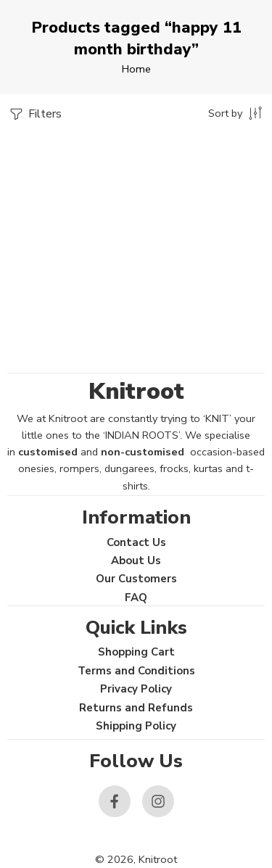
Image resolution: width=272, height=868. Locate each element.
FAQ (136, 598)
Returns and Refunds (136, 708)
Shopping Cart (136, 652)
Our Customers (136, 579)
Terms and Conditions (136, 671)
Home (136, 69)
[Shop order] (236, 112)
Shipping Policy (136, 726)
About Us (136, 561)
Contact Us (136, 542)
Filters (34, 114)
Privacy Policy (136, 689)
